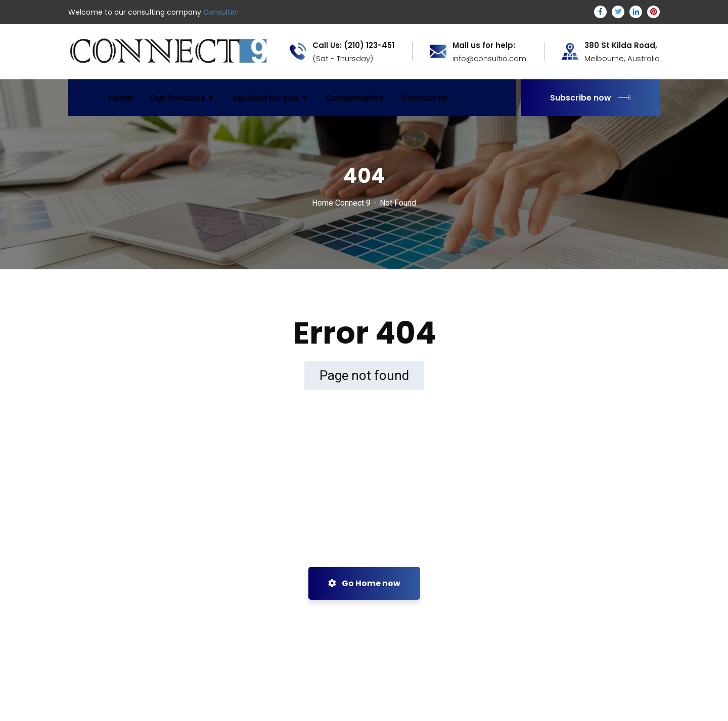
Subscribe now (590, 98)
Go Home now (364, 583)
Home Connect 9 (341, 203)
